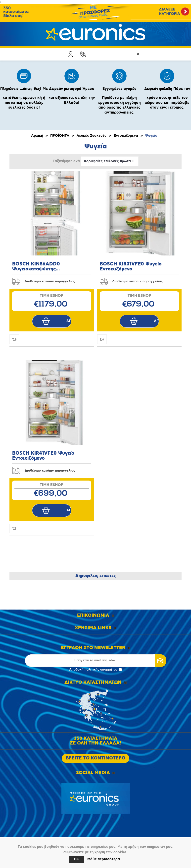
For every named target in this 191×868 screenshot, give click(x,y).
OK (76, 859)
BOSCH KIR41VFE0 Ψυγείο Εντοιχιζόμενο (43, 456)
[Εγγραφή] (95, 661)
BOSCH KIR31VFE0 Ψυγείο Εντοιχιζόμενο (131, 267)
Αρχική (37, 136)
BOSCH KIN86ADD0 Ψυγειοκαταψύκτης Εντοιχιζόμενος (36, 267)
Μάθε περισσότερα (104, 859)
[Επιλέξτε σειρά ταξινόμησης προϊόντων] (110, 161)
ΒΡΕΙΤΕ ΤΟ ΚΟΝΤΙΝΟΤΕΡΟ (95, 758)
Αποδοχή (95, 670)
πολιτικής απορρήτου (101, 670)
